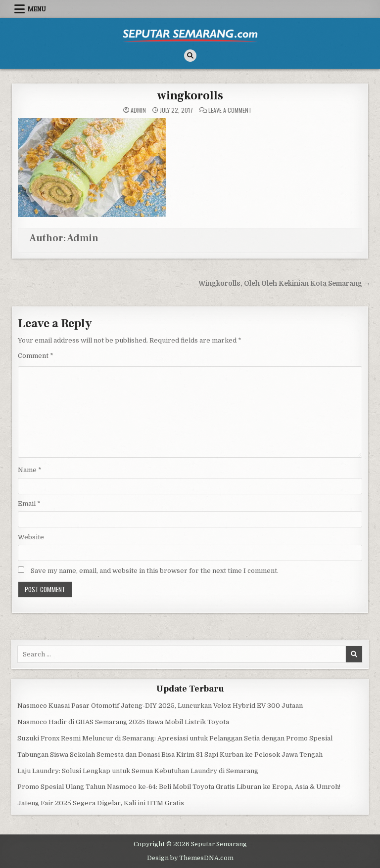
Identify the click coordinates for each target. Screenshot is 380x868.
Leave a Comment (230, 110)
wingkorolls (190, 96)
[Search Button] (190, 56)
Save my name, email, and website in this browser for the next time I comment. (155, 571)
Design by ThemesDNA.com (190, 858)
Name (30, 470)
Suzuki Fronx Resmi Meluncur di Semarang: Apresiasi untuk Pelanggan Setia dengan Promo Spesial (175, 738)
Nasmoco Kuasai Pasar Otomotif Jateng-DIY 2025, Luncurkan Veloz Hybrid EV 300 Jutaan (160, 706)
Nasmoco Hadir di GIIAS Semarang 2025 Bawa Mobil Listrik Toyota (123, 722)
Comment (36, 356)
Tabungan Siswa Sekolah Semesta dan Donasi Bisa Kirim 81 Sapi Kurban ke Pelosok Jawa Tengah (170, 755)
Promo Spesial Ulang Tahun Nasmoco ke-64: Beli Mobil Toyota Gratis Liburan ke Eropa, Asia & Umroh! (179, 787)
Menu (37, 9)
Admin (138, 110)
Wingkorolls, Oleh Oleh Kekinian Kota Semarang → (285, 283)
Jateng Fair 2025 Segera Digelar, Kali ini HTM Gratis (101, 803)
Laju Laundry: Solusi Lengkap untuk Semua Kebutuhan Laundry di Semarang (138, 771)
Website (31, 537)
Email (29, 503)
